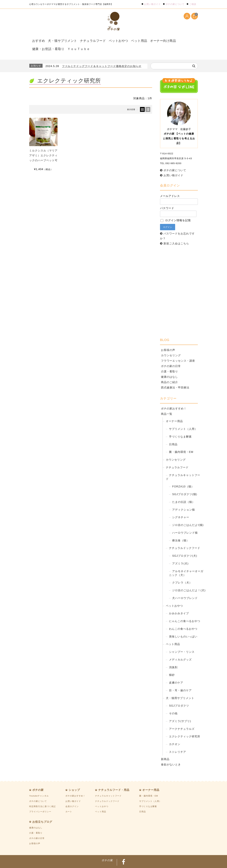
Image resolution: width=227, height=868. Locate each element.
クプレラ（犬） (182, 573)
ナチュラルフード (82, 39)
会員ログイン (72, 797)
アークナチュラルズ (182, 719)
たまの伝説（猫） (183, 492)
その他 (173, 704)
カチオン (175, 735)
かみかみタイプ (179, 604)
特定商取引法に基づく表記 (42, 797)
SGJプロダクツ (179, 696)
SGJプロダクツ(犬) (185, 546)
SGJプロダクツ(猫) (185, 485)
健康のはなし (169, 367)
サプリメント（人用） (183, 420)
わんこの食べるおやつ (183, 619)
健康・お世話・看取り (169, 39)
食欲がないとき (171, 755)
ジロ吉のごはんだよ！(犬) (189, 581)
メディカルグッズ (180, 650)
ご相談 (193, 4)
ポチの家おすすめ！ (174, 399)
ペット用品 (122, 39)
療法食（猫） (181, 531)
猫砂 (172, 666)
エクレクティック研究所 (185, 727)
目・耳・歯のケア (180, 681)
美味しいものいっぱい (183, 627)
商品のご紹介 (169, 373)
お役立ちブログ (42, 812)
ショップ (74, 781)
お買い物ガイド (152, 4)
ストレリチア (178, 742)
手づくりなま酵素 (180, 427)
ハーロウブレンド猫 (185, 523)
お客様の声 (168, 341)
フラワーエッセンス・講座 (178, 351)
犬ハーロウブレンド (185, 589)
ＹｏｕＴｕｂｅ (40, 42)
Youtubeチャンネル (39, 787)
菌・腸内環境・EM (181, 443)
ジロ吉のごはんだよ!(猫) (188, 516)
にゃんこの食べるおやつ (185, 612)
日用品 (173, 435)
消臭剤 (173, 658)
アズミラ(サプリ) (180, 712)
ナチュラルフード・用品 (114, 781)
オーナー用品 (174, 412)
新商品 (165, 750)
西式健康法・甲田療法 (175, 378)
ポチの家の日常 (171, 357)
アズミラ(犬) (180, 554)
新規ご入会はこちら (176, 234)
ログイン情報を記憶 (176, 211)
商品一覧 (167, 405)
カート (69, 802)
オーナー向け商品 (143, 39)
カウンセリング (171, 346)
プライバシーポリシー (40, 802)
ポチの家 (38, 781)
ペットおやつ (104, 39)
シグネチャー (181, 508)
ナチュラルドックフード (185, 539)
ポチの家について (175, 4)
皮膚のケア (176, 673)
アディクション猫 (183, 500)
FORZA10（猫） (183, 477)
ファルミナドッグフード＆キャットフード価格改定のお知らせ (102, 57)
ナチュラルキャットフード (183, 468)
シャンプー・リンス (182, 643)
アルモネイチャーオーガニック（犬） (186, 564)
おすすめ (37, 39)
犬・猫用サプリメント (180, 689)
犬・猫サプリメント (57, 39)
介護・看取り (169, 362)
